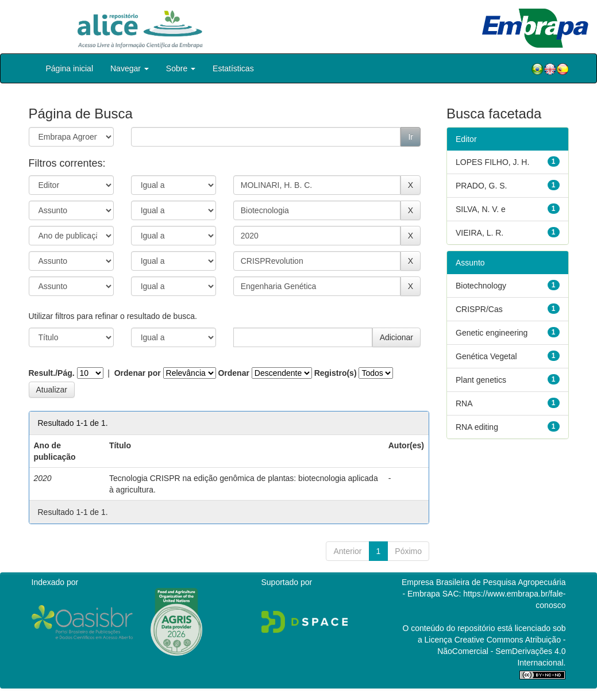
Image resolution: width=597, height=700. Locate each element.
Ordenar (233, 373)
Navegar (130, 68)
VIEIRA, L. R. (479, 233)
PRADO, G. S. (481, 186)
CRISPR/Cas (479, 309)
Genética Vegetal (486, 356)
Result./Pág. (52, 373)
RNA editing (477, 427)
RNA (464, 403)
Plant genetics (481, 380)
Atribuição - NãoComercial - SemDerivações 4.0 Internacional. (501, 651)
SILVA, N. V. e (481, 209)
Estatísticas (233, 68)
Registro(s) (336, 373)
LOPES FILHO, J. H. (492, 162)
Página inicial (70, 68)
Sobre (181, 68)
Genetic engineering (492, 333)
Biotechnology (481, 286)
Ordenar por (138, 373)
